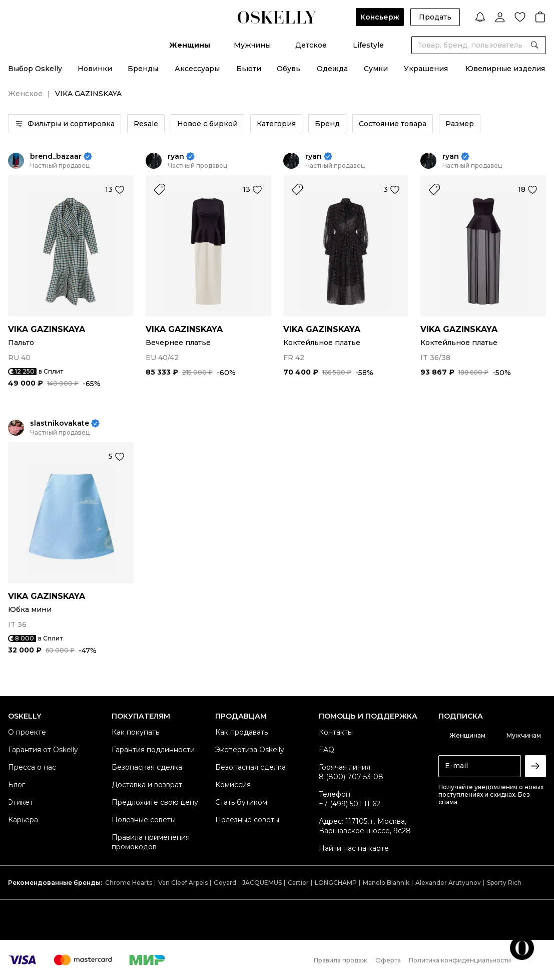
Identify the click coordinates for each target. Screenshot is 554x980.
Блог (17, 785)
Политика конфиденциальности (460, 960)
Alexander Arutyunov (448, 883)
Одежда (332, 69)
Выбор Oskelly (35, 69)
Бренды (143, 69)
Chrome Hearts (129, 883)
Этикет (21, 802)
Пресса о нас (32, 767)
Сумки (376, 69)
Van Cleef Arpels (183, 883)
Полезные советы (144, 820)
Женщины (190, 45)
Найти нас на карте (354, 848)
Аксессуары (197, 69)
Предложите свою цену (155, 802)
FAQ (327, 750)
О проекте (27, 732)
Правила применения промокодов (151, 842)
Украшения (426, 69)
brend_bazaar (56, 156)
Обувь (289, 69)
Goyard (225, 883)
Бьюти (249, 69)
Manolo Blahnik (386, 883)
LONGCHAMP (336, 883)
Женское (25, 94)
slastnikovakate (60, 423)
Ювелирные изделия (505, 69)
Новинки (95, 69)
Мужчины (252, 45)
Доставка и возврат (147, 785)
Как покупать (135, 732)
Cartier (298, 883)
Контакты (336, 732)
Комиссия (233, 785)
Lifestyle (368, 45)
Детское (311, 45)
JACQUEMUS (262, 883)
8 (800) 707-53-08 (351, 777)
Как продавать (241, 732)
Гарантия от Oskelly (43, 750)
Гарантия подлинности (153, 750)
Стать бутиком (241, 802)
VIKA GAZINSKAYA (47, 329)
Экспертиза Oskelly (250, 750)
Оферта (388, 960)
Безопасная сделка (147, 767)
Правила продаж (341, 960)
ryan (176, 156)
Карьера (23, 820)
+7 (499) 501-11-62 (350, 804)
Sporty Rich (504, 883)
